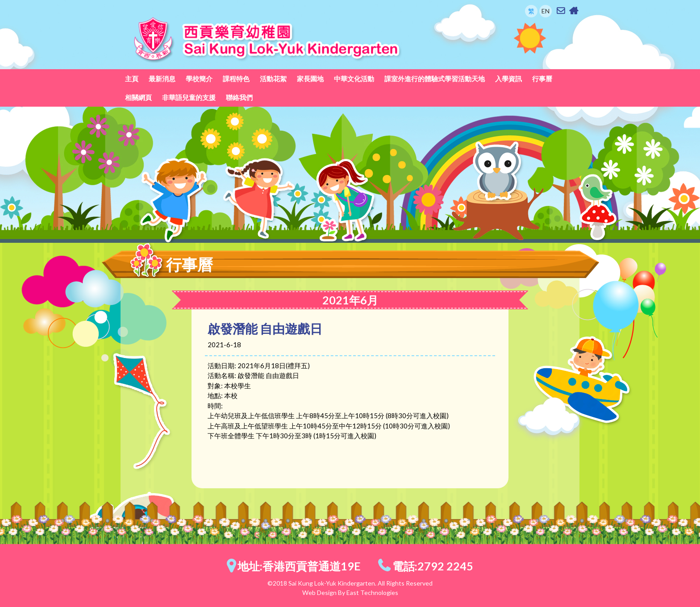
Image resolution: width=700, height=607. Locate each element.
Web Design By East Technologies (350, 592)
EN (546, 11)
